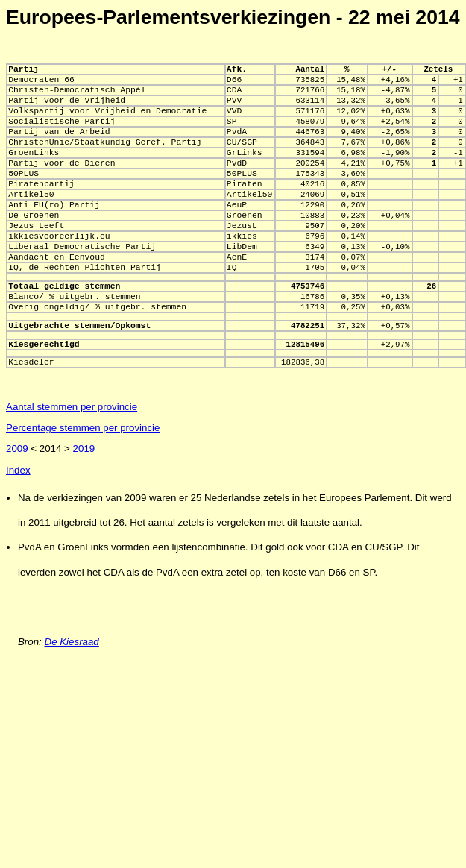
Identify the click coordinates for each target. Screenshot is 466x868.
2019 (84, 507)
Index (18, 528)
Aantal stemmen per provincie (72, 465)
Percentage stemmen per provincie (83, 486)
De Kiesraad (72, 700)
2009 (17, 507)
